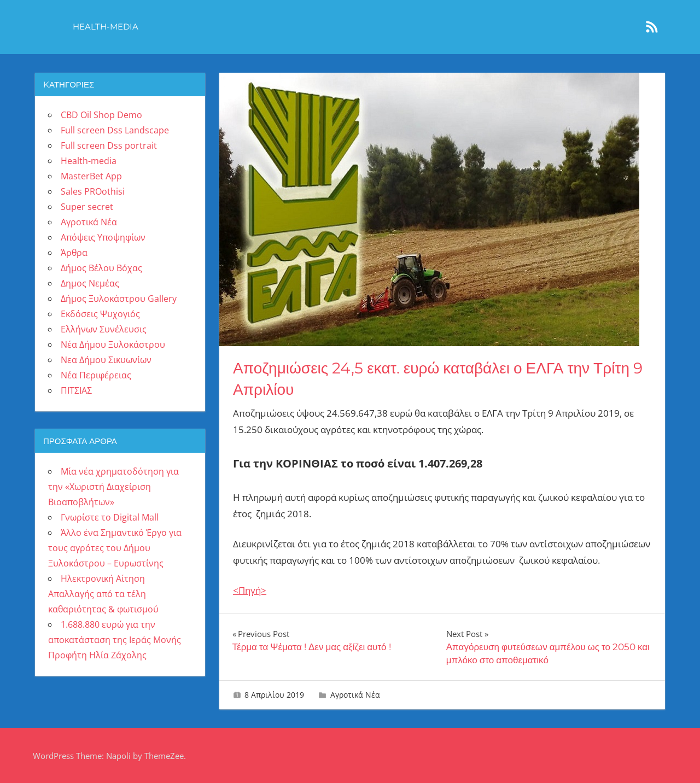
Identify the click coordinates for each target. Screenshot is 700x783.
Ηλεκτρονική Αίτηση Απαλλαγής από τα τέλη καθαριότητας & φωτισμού (103, 594)
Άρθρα (74, 253)
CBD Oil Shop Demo (101, 115)
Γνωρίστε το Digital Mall (110, 517)
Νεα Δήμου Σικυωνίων (106, 360)
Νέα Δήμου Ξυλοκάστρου (113, 344)
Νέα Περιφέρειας (96, 375)
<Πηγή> (250, 590)
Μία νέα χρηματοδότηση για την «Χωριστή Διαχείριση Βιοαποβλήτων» (113, 487)
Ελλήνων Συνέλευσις (104, 329)
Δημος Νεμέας (90, 283)
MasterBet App (91, 176)
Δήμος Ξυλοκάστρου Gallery (119, 299)
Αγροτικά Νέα (355, 695)
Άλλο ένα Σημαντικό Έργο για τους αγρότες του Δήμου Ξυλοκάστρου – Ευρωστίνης (115, 548)
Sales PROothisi (93, 191)
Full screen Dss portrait (109, 145)
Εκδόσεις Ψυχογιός (100, 314)
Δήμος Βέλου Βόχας (101, 268)
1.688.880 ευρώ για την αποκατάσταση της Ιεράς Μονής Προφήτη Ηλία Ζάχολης (115, 640)
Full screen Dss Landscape (115, 130)
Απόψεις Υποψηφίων (103, 237)
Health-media (106, 27)
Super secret (87, 207)
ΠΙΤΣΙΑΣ (76, 390)
